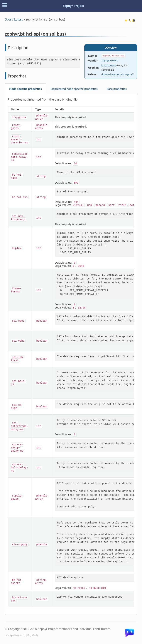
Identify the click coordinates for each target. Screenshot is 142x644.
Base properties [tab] (117, 89)
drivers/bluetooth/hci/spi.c (116, 74)
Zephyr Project (73, 6)
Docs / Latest (14, 19)
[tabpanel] (71, 355)
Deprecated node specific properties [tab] (74, 89)
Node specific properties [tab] (26, 89)
